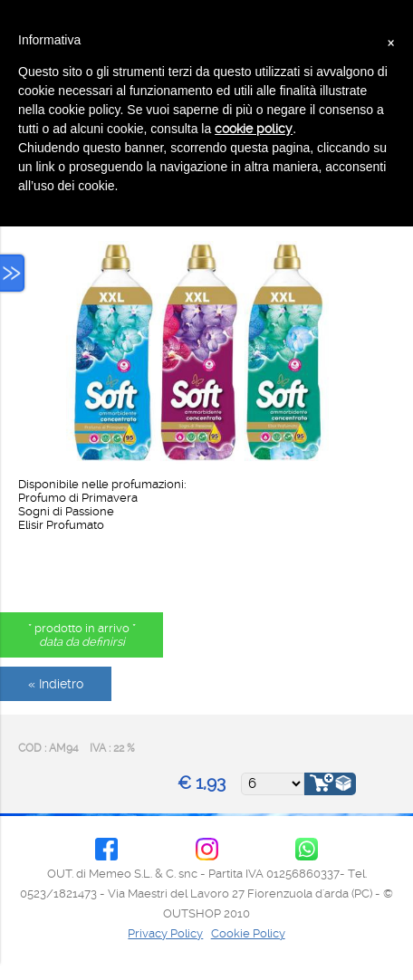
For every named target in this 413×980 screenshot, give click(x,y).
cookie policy (254, 129)
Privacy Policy (165, 933)
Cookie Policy (248, 933)
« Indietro (56, 684)
